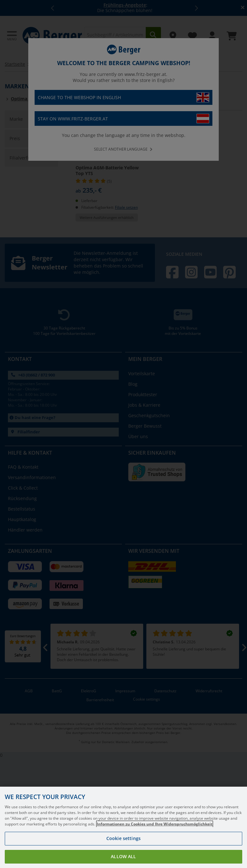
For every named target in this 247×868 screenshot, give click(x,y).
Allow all (123, 856)
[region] (123, 827)
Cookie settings (123, 838)
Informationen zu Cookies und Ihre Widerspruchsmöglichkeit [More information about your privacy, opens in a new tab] (155, 824)
